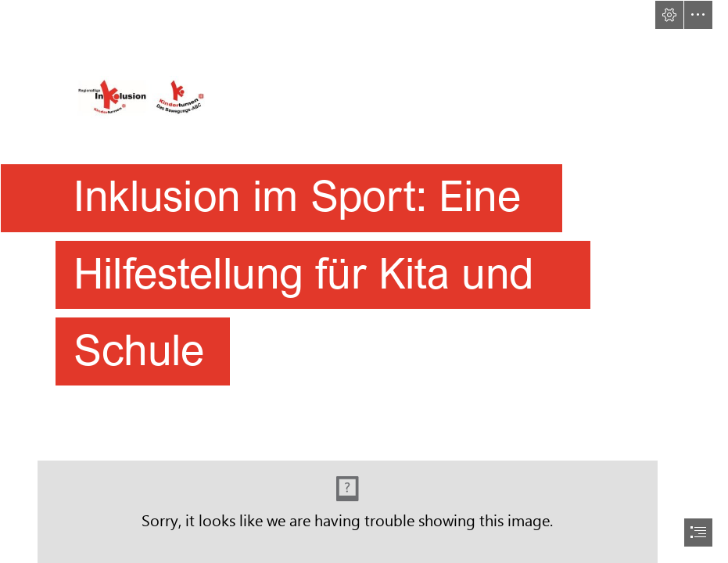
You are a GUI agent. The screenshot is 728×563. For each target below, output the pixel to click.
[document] (364, 281)
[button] (669, 15)
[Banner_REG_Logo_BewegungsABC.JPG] (364, 201)
